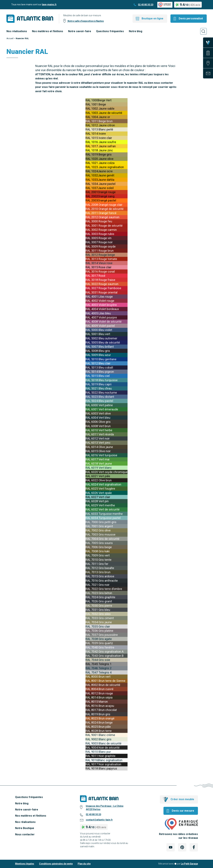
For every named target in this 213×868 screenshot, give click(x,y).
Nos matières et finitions (48, 31)
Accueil (10, 38)
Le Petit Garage (189, 864)
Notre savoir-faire (80, 31)
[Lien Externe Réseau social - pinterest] (182, 847)
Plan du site (84, 864)
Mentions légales (25, 864)
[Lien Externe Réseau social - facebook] (194, 847)
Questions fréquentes (110, 31)
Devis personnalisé (191, 18)
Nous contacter (25, 834)
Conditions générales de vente (56, 864)
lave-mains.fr (49, 4)
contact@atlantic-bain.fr (99, 820)
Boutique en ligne (152, 18)
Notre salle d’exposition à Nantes (85, 21)
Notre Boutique (25, 828)
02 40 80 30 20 (146, 5)
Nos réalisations (17, 31)
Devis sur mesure (183, 811)
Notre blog (136, 31)
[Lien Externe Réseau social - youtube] (171, 847)
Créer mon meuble (182, 799)
